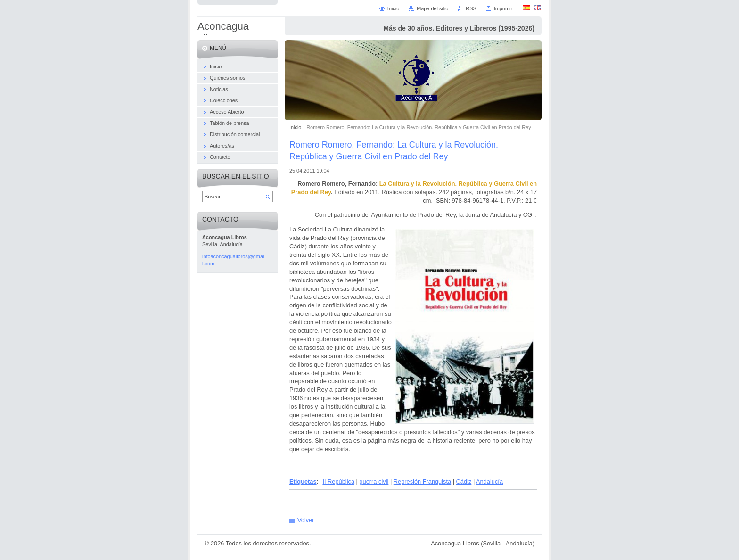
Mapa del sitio (432, 8)
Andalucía (489, 482)
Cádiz (464, 482)
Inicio (295, 127)
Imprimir (503, 8)
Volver (306, 520)
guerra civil (374, 482)
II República (338, 482)
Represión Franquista (422, 482)
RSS (471, 8)
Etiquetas (303, 482)
